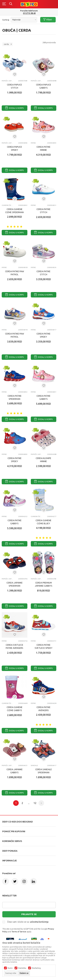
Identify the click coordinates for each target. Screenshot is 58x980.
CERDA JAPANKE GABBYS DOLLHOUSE (15, 772)
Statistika (22, 968)
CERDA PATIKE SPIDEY (43, 335)
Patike (33, 143)
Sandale (34, 765)
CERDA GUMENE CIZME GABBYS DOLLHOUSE (15, 710)
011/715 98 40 (29, 13)
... (29, 803)
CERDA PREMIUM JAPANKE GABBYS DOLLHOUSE (44, 586)
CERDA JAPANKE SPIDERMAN (15, 584)
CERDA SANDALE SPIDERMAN (44, 771)
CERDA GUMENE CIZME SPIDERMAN (14, 211)
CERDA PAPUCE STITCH (14, 86)
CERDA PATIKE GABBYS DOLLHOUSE (43, 399)
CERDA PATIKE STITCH (43, 211)
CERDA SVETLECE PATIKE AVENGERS (14, 646)
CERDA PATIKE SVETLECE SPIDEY (44, 646)
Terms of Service (19, 932)
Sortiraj (6, 20)
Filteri (48, 20)
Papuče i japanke (8, 81)
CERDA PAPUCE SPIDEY (14, 148)
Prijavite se (29, 914)
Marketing (36, 968)
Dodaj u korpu (15, 108)
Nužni (10, 968)
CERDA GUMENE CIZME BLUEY (43, 522)
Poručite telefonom (29, 11)
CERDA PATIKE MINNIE (43, 148)
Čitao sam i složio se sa (28, 922)
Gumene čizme (8, 205)
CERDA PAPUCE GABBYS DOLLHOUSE (44, 88)
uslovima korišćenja (39, 922)
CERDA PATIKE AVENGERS (43, 709)
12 (35, 803)
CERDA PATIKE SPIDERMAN (15, 397)
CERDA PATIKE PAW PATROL (15, 273)
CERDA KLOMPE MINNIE (43, 460)
